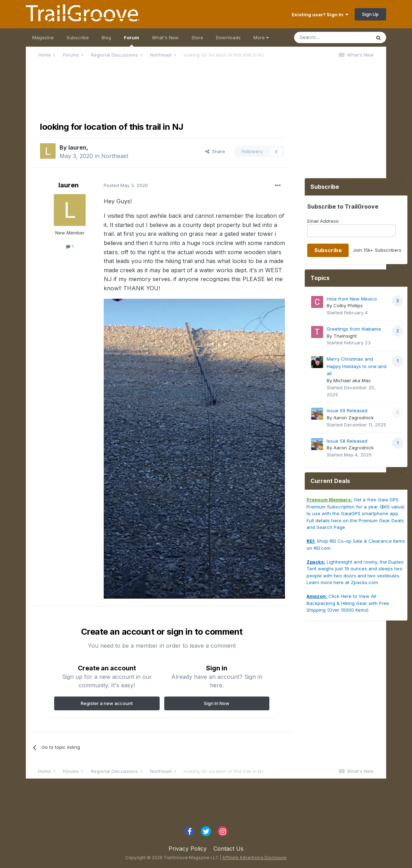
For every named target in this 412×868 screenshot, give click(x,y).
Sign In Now (217, 703)
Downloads (228, 37)
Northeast (115, 156)
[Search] (332, 37)
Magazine (43, 37)
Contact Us (228, 849)
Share (215, 151)
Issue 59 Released (347, 410)
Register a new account (107, 703)
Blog (106, 37)
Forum (131, 41)
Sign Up (370, 14)
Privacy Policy (188, 849)
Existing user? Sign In (320, 14)
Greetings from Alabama (354, 329)
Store (197, 37)
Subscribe (78, 37)
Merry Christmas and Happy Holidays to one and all (357, 366)
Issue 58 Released (347, 441)
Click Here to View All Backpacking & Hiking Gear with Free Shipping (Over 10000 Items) (348, 603)
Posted (126, 185)
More (261, 37)
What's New (165, 37)
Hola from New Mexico (352, 299)
